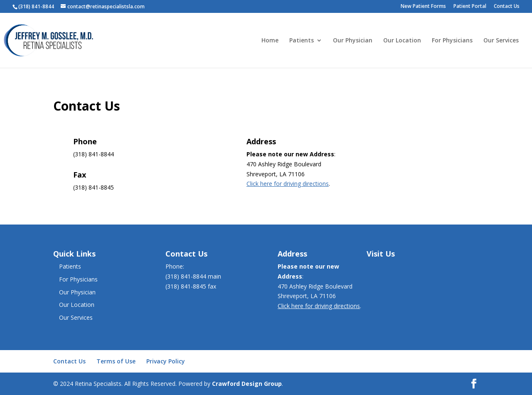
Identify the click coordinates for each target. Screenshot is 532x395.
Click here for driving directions (288, 184)
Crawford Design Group (247, 384)
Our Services (501, 41)
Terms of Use (116, 361)
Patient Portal (470, 7)
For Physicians (452, 41)
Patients (302, 41)
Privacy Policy (166, 361)
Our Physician (353, 41)
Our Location (402, 41)
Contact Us (507, 7)
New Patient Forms (423, 7)
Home (270, 41)
